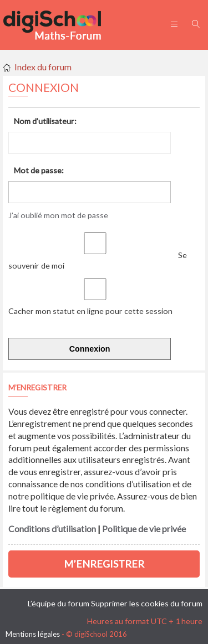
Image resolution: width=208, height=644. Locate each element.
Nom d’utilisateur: (45, 121)
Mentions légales (33, 634)
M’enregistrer (104, 564)
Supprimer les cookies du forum (147, 603)
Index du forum (43, 67)
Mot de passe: (39, 170)
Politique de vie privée (144, 529)
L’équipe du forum (59, 603)
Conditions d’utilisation (52, 529)
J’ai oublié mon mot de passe (58, 215)
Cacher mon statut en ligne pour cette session (92, 306)
